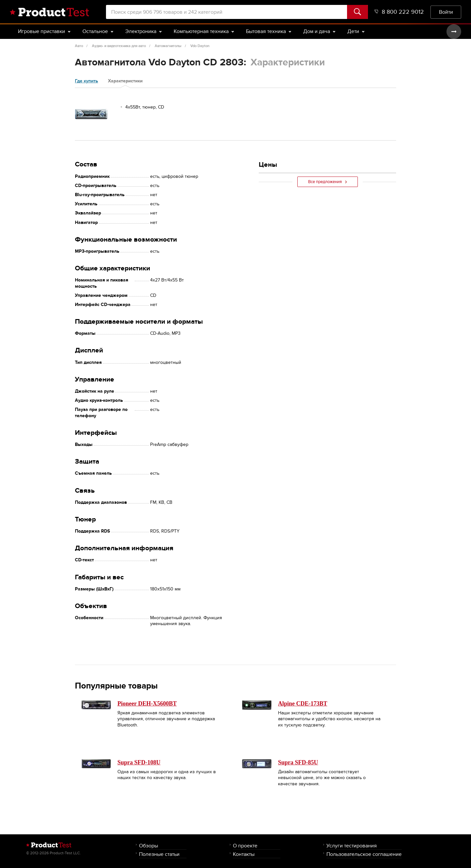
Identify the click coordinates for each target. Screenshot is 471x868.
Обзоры (148, 846)
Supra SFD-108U (139, 762)
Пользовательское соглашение (364, 854)
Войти (446, 12)
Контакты (244, 854)
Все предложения (328, 182)
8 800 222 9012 (399, 12)
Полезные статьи (159, 854)
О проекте (245, 846)
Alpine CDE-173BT (303, 704)
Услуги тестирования (352, 846)
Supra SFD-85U (298, 762)
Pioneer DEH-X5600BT (147, 704)
